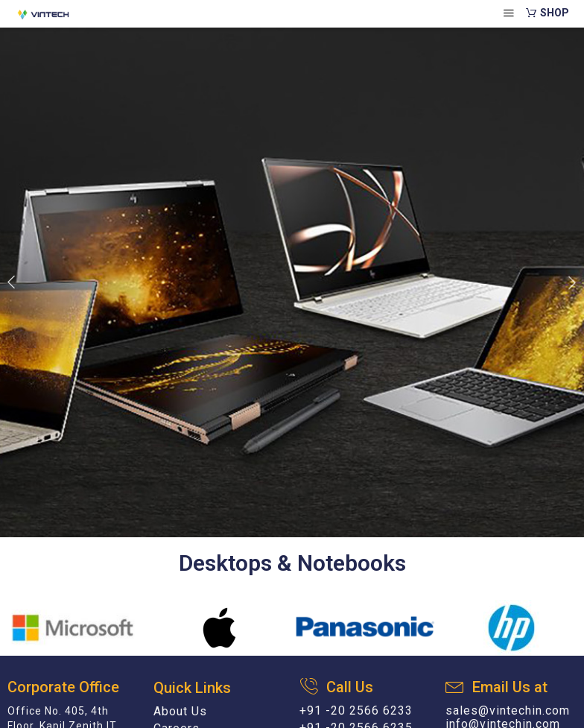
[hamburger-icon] (509, 14)
